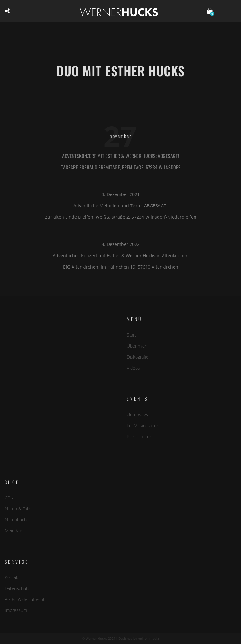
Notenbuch (16, 520)
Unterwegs (137, 414)
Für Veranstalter (142, 425)
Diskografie (138, 357)
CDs (9, 497)
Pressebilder (139, 436)
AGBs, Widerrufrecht (25, 599)
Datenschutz (17, 588)
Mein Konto (16, 531)
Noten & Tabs (18, 509)
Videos (133, 368)
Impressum (16, 610)
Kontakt (12, 577)
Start (131, 335)
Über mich (137, 346)
